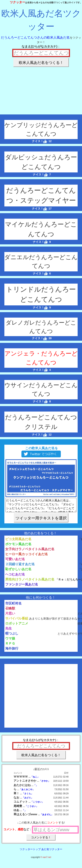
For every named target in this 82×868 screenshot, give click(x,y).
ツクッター (17, 2)
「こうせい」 (37, 804)
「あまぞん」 (47, 817)
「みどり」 (28, 800)
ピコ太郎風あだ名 (18, 542)
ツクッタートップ (30, 852)
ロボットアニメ (17, 626)
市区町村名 (13, 606)
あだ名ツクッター (52, 852)
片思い (10, 616)
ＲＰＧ (10, 646)
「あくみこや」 (27, 792)
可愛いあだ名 (15, 562)
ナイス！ (39, 141)
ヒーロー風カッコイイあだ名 (27, 557)
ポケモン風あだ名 (18, 547)
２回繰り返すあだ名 (20, 567)
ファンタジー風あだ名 (22, 587)
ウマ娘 (10, 641)
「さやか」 (45, 784)
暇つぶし (12, 636)
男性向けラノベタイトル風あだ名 (30, 582)
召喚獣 (10, 611)
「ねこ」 (35, 779)
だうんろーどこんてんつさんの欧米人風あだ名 (35, 37)
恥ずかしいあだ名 (18, 572)
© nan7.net (46, 860)
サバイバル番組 (17, 621)
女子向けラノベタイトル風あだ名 (30, 552)
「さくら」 (28, 796)
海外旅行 (12, 651)
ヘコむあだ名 (15, 577)
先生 (9, 631)
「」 (36, 788)
